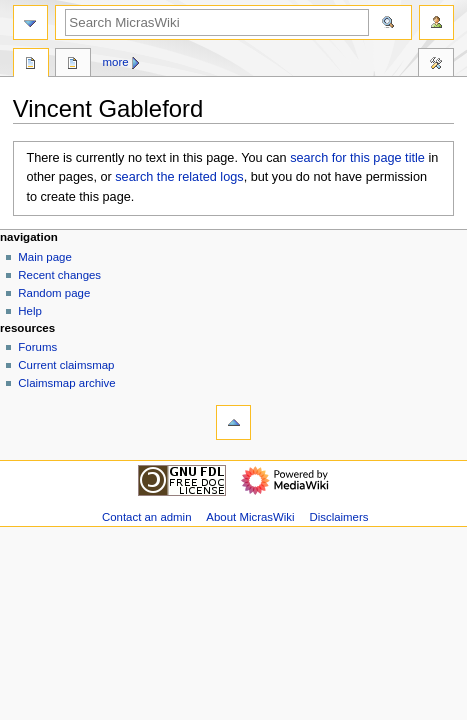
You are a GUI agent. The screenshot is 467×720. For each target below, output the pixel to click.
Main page (45, 257)
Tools (436, 65)
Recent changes (59, 275)
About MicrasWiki (250, 517)
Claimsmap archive (66, 383)
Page (31, 65)
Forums (37, 347)
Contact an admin (147, 517)
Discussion (73, 65)
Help (30, 311)
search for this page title (357, 158)
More (116, 62)
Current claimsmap (66, 365)
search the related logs (179, 177)
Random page (54, 293)
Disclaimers (338, 517)
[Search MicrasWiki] (217, 22)
